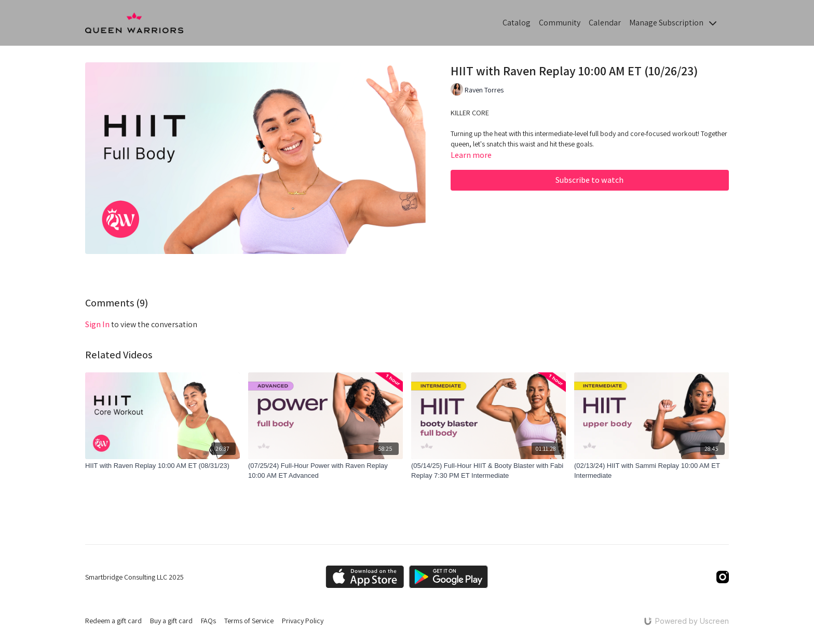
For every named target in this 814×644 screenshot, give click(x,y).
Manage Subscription (673, 23)
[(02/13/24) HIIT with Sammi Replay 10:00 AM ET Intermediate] (652, 471)
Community (560, 23)
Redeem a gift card (113, 621)
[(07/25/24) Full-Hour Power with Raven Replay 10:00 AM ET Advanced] (325, 471)
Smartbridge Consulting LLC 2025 (134, 577)
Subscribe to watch (589, 180)
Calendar (605, 23)
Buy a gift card (171, 621)
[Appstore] (365, 577)
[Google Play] (449, 577)
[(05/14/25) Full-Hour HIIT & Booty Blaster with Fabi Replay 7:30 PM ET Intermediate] (489, 471)
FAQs (208, 621)
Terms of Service (249, 621)
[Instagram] (723, 577)
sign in (97, 324)
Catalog (517, 23)
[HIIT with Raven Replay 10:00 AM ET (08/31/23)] (162, 466)
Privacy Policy (303, 621)
